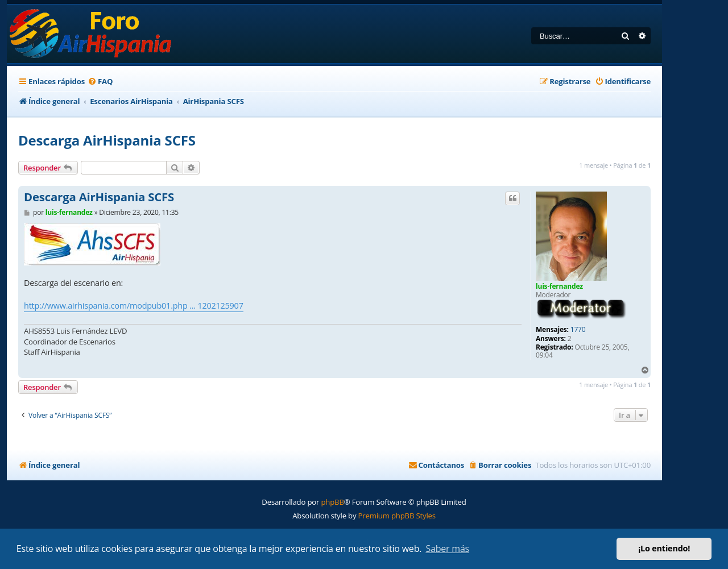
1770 (578, 330)
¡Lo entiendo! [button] (664, 548)
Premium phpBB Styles (397, 516)
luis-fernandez (559, 286)
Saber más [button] (447, 549)
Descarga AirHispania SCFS (107, 140)
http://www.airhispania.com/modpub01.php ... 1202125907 (134, 306)
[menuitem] (100, 82)
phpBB (332, 502)
